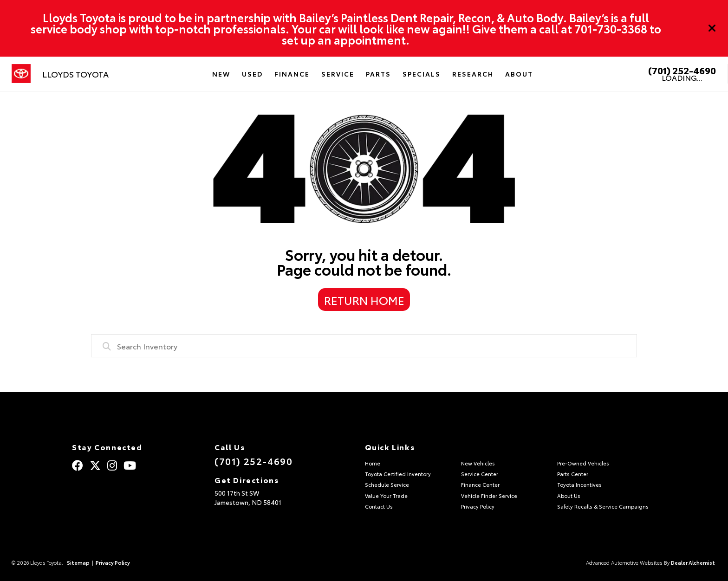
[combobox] (364, 346)
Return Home (364, 300)
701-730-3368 (611, 28)
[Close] (712, 28)
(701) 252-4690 (682, 70)
